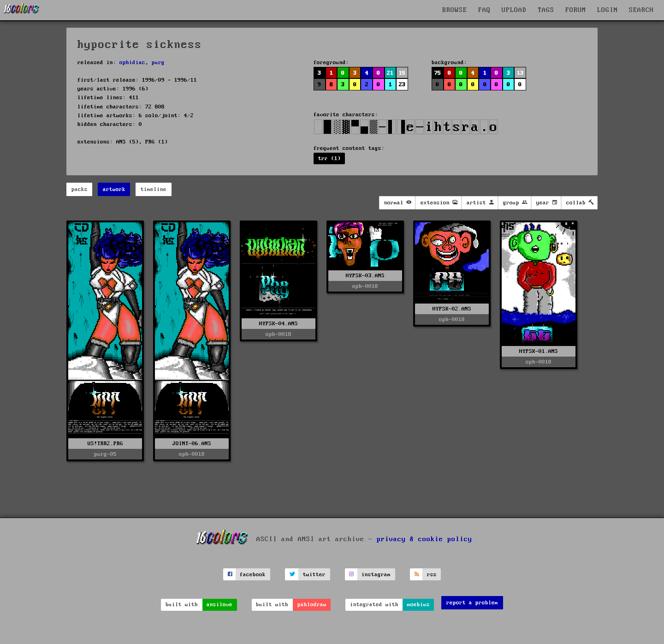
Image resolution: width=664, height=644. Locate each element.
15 (402, 73)
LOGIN (608, 10)
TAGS (546, 10)
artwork (114, 189)
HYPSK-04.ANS (279, 324)
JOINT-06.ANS (192, 444)
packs (80, 189)
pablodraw (312, 605)
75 (438, 73)
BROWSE (455, 10)
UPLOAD (514, 10)
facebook (253, 575)
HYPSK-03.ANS (365, 276)
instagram (376, 575)
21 (390, 73)
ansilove (219, 605)
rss (432, 575)
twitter (314, 575)
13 (520, 73)
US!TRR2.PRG (105, 444)
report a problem (472, 603)
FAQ (484, 10)
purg (158, 63)
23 (402, 85)
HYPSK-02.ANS (452, 309)
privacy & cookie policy (424, 539)
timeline (154, 189)
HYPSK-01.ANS (539, 351)
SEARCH (641, 10)
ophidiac (132, 63)
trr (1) (329, 158)
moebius (418, 605)
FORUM (576, 10)
